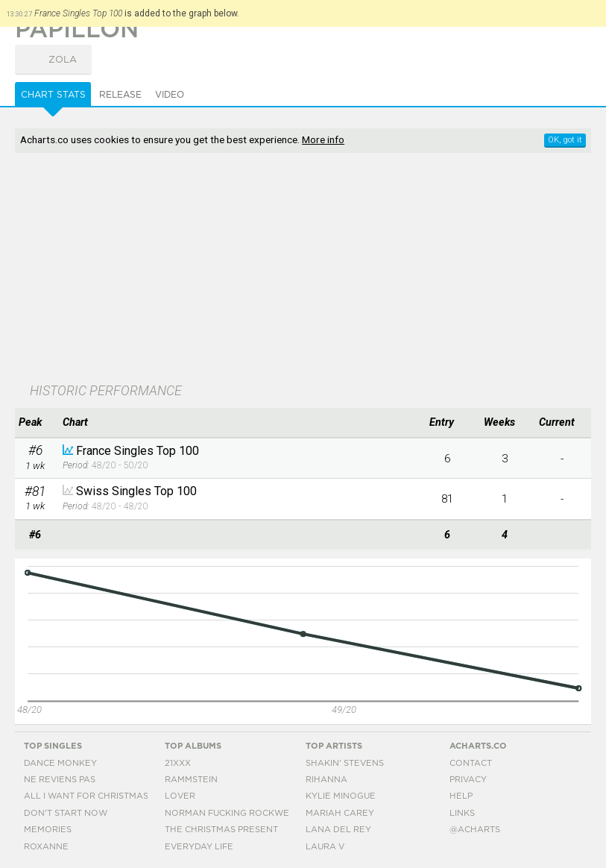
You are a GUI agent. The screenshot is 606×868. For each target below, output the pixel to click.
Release (120, 95)
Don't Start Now (66, 813)
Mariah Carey (340, 813)
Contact (471, 763)
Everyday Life (199, 847)
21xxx (178, 763)
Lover (180, 796)
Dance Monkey (60, 763)
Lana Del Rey (338, 830)
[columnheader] (35, 423)
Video (170, 95)
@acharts (475, 830)
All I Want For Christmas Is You (101, 796)
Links (462, 813)
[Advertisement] (223, 269)
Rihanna (326, 780)
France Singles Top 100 (138, 451)
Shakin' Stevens (345, 763)
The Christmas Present (221, 830)
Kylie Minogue (341, 796)
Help (461, 796)
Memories (48, 830)
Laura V (325, 847)
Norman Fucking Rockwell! (233, 813)
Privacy (468, 780)
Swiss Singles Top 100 (136, 491)
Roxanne (46, 847)
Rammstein (191, 780)
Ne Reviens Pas (60, 780)
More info (323, 139)
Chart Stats (53, 95)
